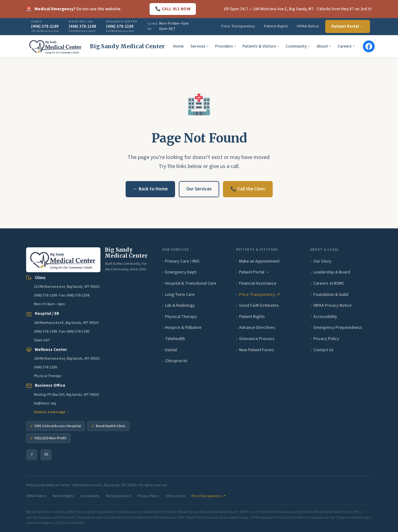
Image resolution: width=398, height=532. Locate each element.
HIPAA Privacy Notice (333, 306)
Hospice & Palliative (183, 328)
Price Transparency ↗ (260, 295)
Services (199, 46)
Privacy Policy (326, 339)
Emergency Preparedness (338, 328)
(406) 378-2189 (45, 295)
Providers (225, 46)
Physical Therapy (181, 317)
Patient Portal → (348, 26)
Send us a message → (52, 412)
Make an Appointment (259, 261)
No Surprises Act (119, 496)
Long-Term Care (180, 295)
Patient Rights (276, 26)
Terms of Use (175, 496)
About (324, 46)
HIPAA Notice (308, 26)
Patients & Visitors (261, 46)
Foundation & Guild (331, 295)
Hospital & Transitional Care (191, 283)
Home (178, 46)
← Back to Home (150, 189)
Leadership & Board (332, 272)
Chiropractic (176, 361)
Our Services (199, 189)
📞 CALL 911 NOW (173, 9)
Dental (171, 350)
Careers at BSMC (329, 283)
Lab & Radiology (180, 306)
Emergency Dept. (181, 272)
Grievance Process (257, 339)
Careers (346, 46)
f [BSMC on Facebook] (32, 455)
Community (298, 46)
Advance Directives (257, 328)
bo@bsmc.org (45, 403)
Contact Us (324, 350)
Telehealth (175, 339)
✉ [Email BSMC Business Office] (46, 455)
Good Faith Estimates (259, 306)
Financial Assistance (258, 283)
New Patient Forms (257, 350)
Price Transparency (238, 26)
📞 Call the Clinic (248, 189)
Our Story (322, 261)
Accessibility (325, 317)
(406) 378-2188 (45, 331)
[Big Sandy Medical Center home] (95, 46)
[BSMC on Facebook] (369, 46)
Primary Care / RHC (183, 261)
